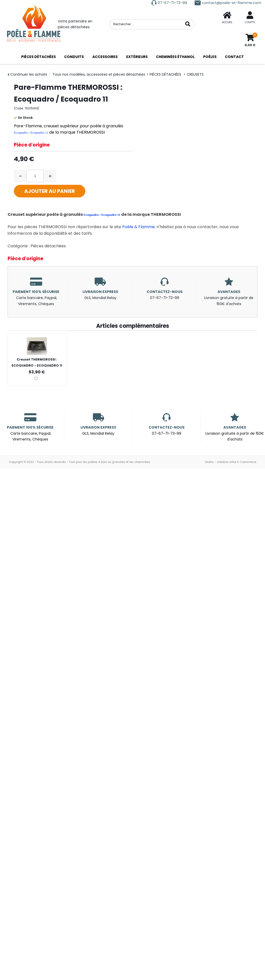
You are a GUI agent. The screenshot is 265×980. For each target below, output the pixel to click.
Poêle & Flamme (138, 227)
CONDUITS (74, 57)
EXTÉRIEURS (137, 57)
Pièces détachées (48, 246)
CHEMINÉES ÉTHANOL (175, 57)
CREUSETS (195, 74)
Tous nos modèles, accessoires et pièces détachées (99, 74)
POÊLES (210, 57)
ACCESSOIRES (105, 57)
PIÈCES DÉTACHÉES (38, 57)
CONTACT (234, 57)
